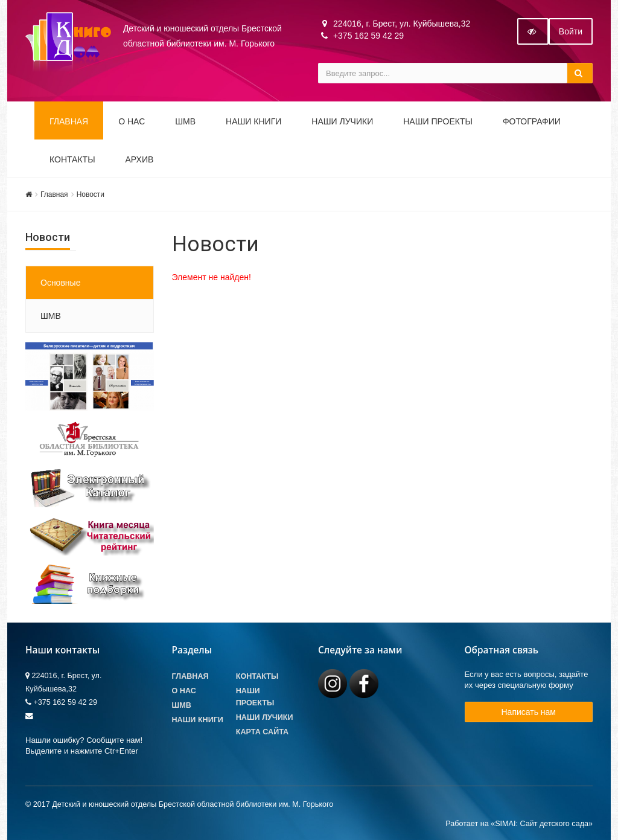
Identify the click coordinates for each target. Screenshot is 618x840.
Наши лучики (265, 717)
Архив (140, 159)
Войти (571, 31)
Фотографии (532, 121)
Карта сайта (262, 732)
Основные (60, 283)
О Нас (184, 691)
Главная (69, 121)
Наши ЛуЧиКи (342, 121)
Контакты (72, 159)
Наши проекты (438, 121)
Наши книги (253, 121)
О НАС (132, 121)
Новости (91, 194)
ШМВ (185, 121)
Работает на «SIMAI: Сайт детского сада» (519, 824)
